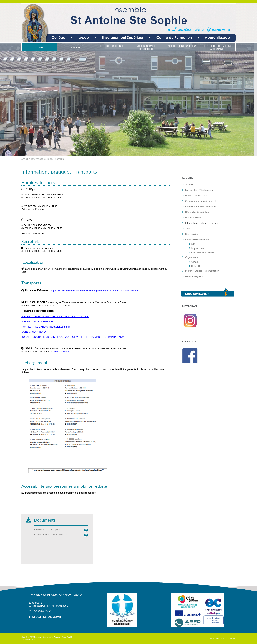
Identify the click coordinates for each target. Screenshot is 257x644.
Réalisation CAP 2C (29, 640)
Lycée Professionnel (111, 46)
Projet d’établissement (197, 196)
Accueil (39, 48)
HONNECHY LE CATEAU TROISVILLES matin (46, 327)
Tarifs (188, 228)
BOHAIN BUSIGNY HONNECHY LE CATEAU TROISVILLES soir (55, 316)
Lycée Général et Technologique (146, 48)
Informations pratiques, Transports (203, 223)
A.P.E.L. (195, 262)
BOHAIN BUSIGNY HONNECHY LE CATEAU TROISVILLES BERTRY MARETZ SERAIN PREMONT (74, 337)
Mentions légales (194, 276)
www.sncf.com (61, 352)
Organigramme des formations (201, 207)
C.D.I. (194, 244)
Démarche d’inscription (197, 212)
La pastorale (197, 248)
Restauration (192, 234)
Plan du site (231, 638)
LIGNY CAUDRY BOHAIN (35, 332)
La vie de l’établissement (198, 240)
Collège (75, 48)
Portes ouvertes (193, 218)
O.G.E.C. (196, 266)
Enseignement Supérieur (182, 46)
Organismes (192, 257)
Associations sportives (202, 252)
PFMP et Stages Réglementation (202, 271)
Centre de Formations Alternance (218, 48)
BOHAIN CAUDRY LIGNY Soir (37, 322)
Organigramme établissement (201, 201)
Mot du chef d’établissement (200, 190)
